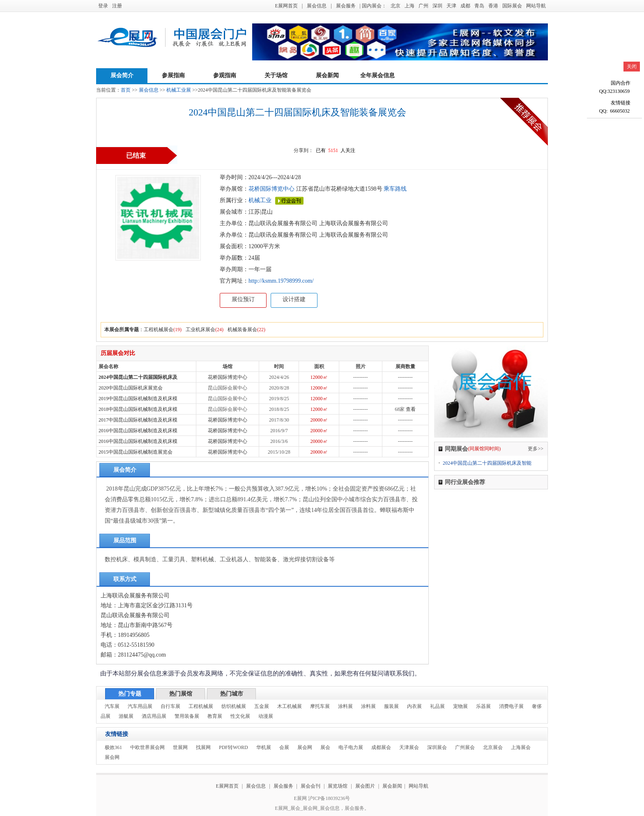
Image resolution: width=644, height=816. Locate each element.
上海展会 (521, 747)
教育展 (215, 716)
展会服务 (346, 6)
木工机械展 (290, 706)
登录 (103, 6)
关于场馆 (276, 75)
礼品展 (437, 706)
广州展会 (465, 747)
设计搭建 (294, 299)
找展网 (203, 747)
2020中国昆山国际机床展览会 (131, 388)
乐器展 (483, 706)
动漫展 (266, 716)
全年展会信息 (377, 75)
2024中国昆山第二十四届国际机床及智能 (487, 463)
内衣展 (414, 706)
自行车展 (170, 706)
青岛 (479, 6)
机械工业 (260, 200)
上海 (409, 6)
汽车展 (112, 706)
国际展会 (512, 6)
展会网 (305, 747)
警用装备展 (187, 716)
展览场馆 (338, 786)
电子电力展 (351, 747)
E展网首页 (286, 6)
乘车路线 (395, 189)
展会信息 (317, 6)
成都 (465, 6)
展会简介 (122, 75)
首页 (126, 90)
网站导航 (536, 6)
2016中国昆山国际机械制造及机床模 (138, 431)
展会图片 (366, 786)
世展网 (180, 747)
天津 (451, 6)
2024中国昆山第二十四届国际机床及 (138, 377)
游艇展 (126, 716)
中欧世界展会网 (147, 747)
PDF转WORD (233, 747)
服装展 (391, 706)
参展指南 (173, 75)
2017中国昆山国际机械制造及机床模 (138, 420)
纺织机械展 (234, 706)
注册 (117, 6)
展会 (325, 747)
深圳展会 (437, 747)
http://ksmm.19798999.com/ (281, 281)
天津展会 (409, 747)
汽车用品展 (140, 706)
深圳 (437, 6)
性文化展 (240, 716)
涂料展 (345, 706)
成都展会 (381, 747)
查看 (411, 409)
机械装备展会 (242, 330)
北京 (396, 6)
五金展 (262, 706)
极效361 (113, 747)
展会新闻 (327, 75)
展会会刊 (310, 786)
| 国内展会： (373, 6)
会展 (284, 747)
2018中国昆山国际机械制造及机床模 (138, 409)
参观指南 (225, 75)
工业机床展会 (200, 330)
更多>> (536, 449)
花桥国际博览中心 (271, 189)
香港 (493, 6)
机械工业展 (179, 90)
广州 (423, 6)
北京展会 (493, 747)
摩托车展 (320, 706)
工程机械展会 (159, 330)
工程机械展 (201, 706)
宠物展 (460, 706)
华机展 (264, 747)
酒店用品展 (154, 716)
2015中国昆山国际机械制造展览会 (136, 452)
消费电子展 (511, 706)
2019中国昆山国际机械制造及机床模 (138, 399)
